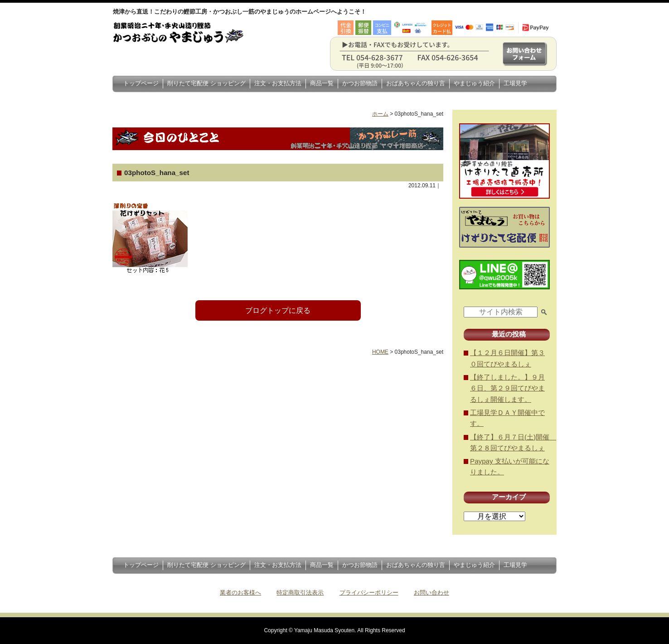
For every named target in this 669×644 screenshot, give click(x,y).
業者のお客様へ (240, 593)
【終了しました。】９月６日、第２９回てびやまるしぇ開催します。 (507, 388)
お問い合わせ (431, 593)
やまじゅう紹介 (474, 83)
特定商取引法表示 (300, 593)
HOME (380, 352)
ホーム (380, 114)
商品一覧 (322, 83)
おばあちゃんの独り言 (416, 83)
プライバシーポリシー (369, 593)
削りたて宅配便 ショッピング (206, 83)
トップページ (141, 83)
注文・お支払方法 (278, 83)
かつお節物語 (360, 83)
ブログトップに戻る (278, 310)
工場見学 (515, 83)
